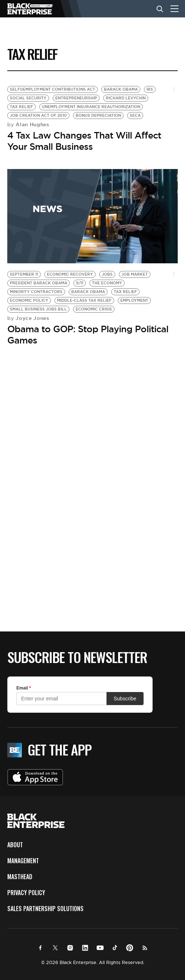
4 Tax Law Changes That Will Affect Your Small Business (84, 141)
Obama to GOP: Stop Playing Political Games (88, 335)
